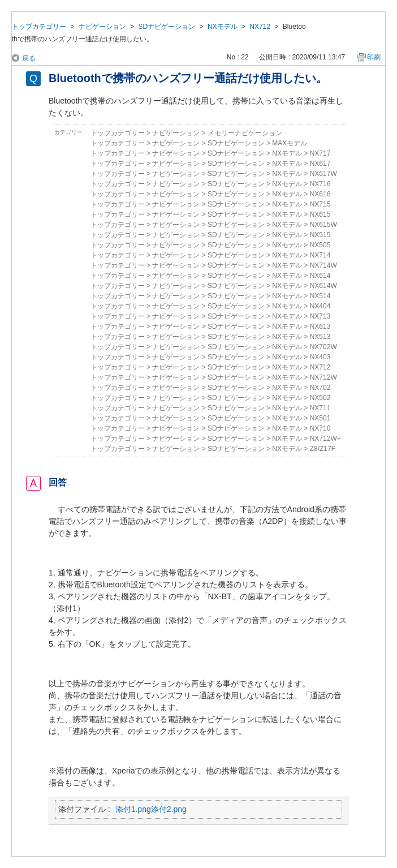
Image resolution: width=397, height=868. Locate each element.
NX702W (323, 347)
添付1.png (133, 809)
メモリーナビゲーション (245, 133)
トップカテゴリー (39, 27)
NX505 (320, 245)
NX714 (320, 255)
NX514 (320, 296)
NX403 (320, 357)
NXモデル (223, 27)
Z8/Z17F (323, 449)
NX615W (323, 225)
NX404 (320, 306)
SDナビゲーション (167, 27)
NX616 (320, 194)
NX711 (320, 408)
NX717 (320, 153)
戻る (29, 58)
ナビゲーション (102, 27)
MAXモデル (290, 143)
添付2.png (169, 809)
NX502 (320, 398)
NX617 (320, 164)
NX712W (323, 377)
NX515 (320, 235)
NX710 (320, 428)
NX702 (320, 388)
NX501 (320, 418)
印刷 (374, 57)
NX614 (320, 276)
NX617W (323, 174)
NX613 (320, 326)
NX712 (260, 27)
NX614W (323, 286)
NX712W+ (325, 439)
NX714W (323, 265)
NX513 (320, 337)
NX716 (320, 184)
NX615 (320, 214)
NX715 (320, 204)
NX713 (320, 316)
